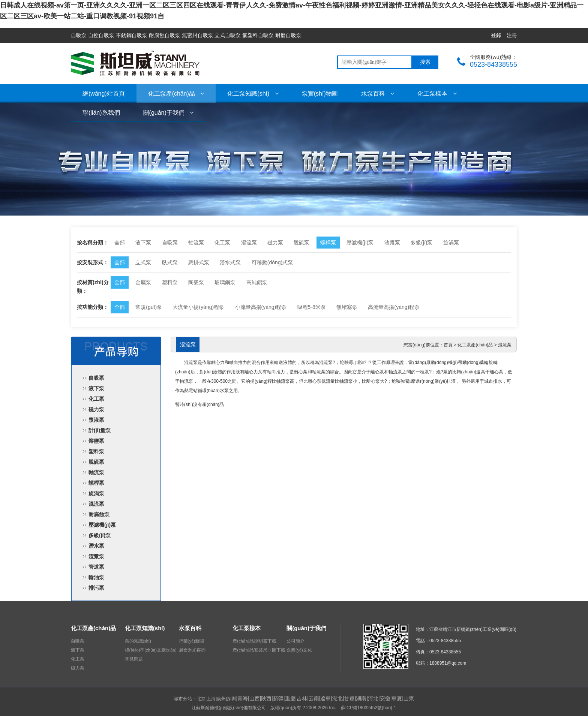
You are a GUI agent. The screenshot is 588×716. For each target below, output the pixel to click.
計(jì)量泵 (100, 430)
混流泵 (249, 243)
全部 (120, 243)
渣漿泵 (392, 243)
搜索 (425, 62)
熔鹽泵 (96, 441)
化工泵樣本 (437, 94)
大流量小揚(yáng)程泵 (198, 307)
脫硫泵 (301, 243)
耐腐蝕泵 (99, 514)
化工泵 (222, 243)
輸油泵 (96, 577)
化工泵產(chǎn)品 (176, 94)
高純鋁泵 (257, 282)
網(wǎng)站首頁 (104, 94)
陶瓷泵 (196, 282)
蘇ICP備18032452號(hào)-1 (369, 708)
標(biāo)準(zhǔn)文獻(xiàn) (151, 650)
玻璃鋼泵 (225, 282)
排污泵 (96, 588)
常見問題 (134, 659)
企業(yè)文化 (299, 650)
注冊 (512, 35)
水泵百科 (378, 94)
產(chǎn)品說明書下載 (254, 641)
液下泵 (143, 243)
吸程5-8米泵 (312, 307)
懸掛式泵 (199, 262)
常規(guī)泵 (149, 307)
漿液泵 (96, 420)
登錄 (496, 35)
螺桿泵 (328, 243)
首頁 (448, 345)
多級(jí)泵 (421, 243)
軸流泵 (196, 243)
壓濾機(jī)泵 (360, 243)
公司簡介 (295, 641)
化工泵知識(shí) (253, 94)
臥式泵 (170, 262)
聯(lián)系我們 (101, 113)
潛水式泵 (230, 262)
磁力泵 (275, 243)
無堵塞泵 (347, 307)
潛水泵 (96, 546)
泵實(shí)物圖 (320, 94)
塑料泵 (170, 282)
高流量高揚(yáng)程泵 (394, 307)
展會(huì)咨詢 (192, 650)
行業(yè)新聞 (191, 641)
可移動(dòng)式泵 (272, 262)
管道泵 (96, 567)
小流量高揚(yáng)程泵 (261, 307)
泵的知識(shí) (138, 641)
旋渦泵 (451, 243)
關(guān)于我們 (169, 113)
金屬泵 (143, 282)
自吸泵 (170, 243)
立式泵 (143, 262)
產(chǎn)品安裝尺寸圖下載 (259, 650)
